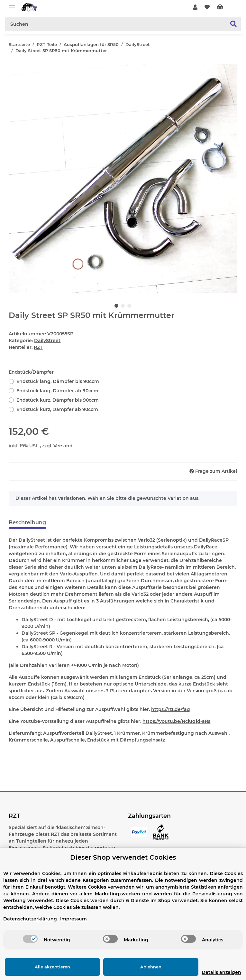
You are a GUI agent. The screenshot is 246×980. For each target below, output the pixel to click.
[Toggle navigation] (12, 4)
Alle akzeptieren (47, 967)
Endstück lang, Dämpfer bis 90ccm (58, 381)
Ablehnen (135, 967)
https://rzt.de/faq (171, 709)
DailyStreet (47, 341)
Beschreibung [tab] (27, 523)
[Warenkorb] (225, 7)
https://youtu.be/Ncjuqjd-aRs (176, 721)
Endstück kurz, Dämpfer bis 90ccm (58, 400)
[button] (195, 7)
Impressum (73, 919)
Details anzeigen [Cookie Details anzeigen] (211, 972)
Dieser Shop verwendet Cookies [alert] (123, 857)
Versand (63, 446)
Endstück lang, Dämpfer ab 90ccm (57, 391)
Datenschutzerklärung (30, 919)
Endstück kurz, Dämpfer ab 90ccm (57, 409)
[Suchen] (116, 24)
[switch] (30, 939)
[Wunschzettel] (207, 7)
